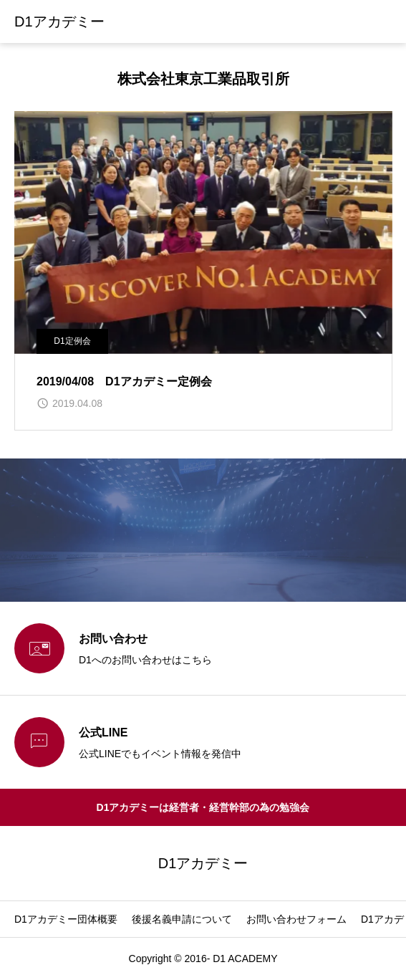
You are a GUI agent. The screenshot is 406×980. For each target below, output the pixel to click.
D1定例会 (72, 341)
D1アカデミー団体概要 (66, 919)
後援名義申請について (182, 919)
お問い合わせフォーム (296, 919)
